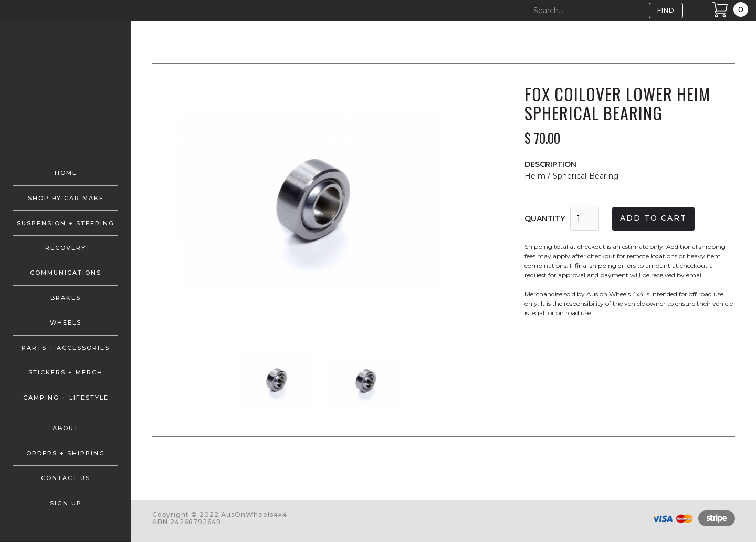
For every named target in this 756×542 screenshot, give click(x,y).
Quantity (545, 218)
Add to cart (653, 218)
